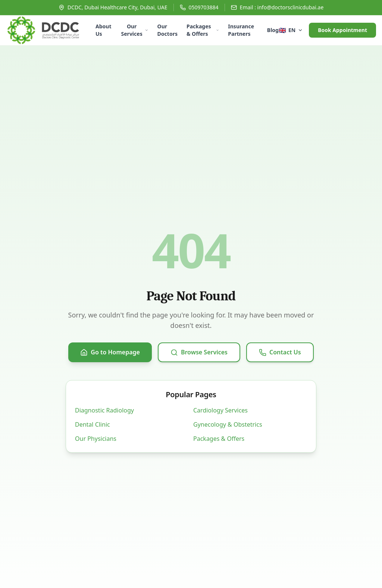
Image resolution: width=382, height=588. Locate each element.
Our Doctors (167, 30)
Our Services (135, 30)
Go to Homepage (110, 352)
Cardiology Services (220, 410)
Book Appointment (342, 30)
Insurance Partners (241, 30)
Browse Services (199, 352)
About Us (103, 30)
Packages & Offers (203, 30)
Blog (273, 30)
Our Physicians (96, 439)
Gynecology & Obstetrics (228, 424)
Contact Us (280, 352)
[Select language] (291, 30)
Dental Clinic (93, 424)
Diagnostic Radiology (104, 410)
